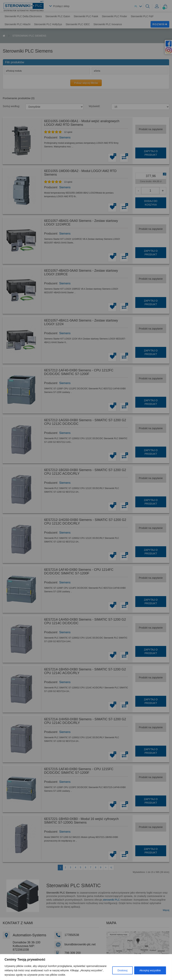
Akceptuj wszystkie (150, 970)
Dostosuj (122, 970)
